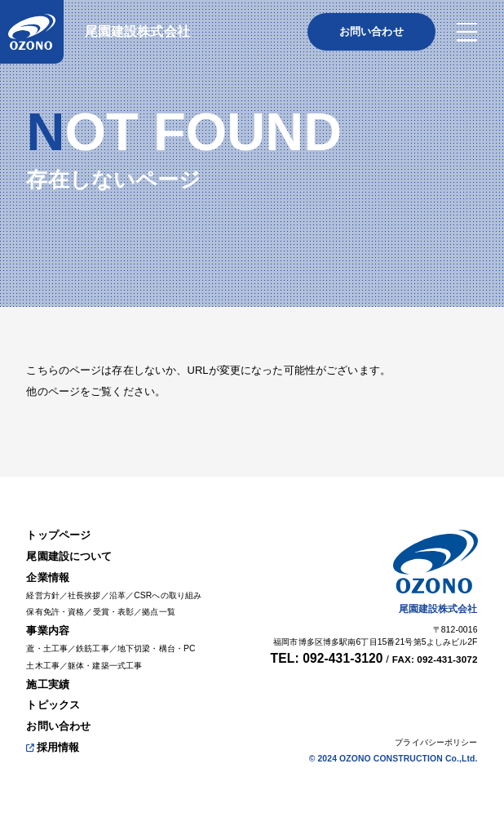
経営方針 (43, 595)
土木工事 (43, 666)
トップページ (58, 535)
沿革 (117, 595)
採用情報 (53, 747)
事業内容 (48, 631)
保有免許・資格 (55, 612)
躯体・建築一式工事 (105, 666)
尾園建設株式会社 (137, 31)
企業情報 (48, 577)
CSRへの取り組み (168, 595)
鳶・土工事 (47, 648)
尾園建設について (69, 556)
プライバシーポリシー (436, 742)
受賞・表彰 (114, 612)
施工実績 (48, 684)
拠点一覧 (159, 612)
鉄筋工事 (93, 648)
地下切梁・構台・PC (157, 648)
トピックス (53, 705)
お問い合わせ (58, 726)
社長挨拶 (84, 595)
